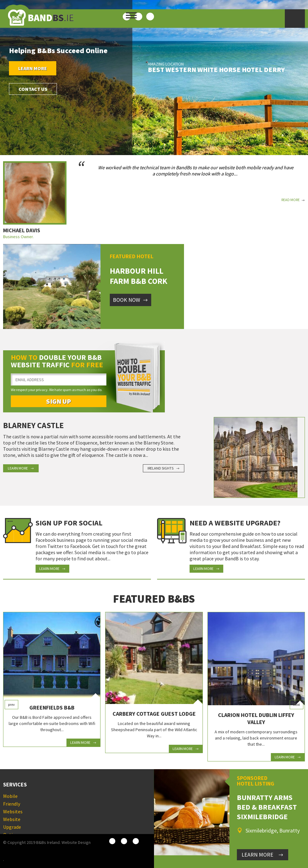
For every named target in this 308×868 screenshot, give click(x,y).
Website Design (76, 842)
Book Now (130, 300)
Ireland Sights (164, 468)
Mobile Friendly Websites (13, 804)
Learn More (33, 68)
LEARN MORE (263, 855)
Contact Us (33, 89)
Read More (293, 200)
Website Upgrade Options (12, 827)
